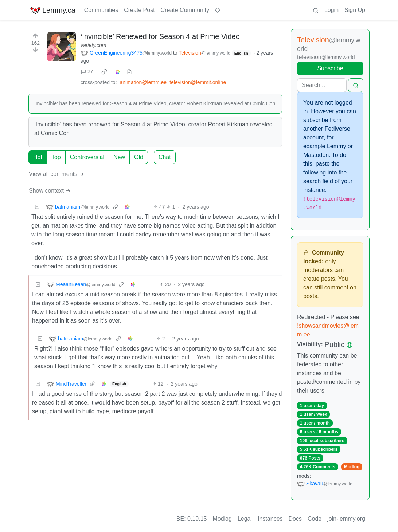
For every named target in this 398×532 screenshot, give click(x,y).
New (119, 157)
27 (87, 71)
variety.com (93, 45)
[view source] (129, 72)
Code (315, 519)
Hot (38, 157)
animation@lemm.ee (143, 82)
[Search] (322, 85)
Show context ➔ (50, 191)
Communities (101, 10)
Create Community (185, 10)
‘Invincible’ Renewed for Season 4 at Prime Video (160, 36)
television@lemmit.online (198, 82)
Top (56, 157)
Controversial (87, 157)
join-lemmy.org (346, 519)
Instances (270, 519)
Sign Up (355, 10)
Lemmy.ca (53, 10)
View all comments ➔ (56, 174)
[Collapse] (37, 207)
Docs (295, 519)
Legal (245, 519)
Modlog (352, 467)
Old (139, 157)
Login (331, 10)
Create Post (139, 10)
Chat (165, 157)
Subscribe (330, 68)
